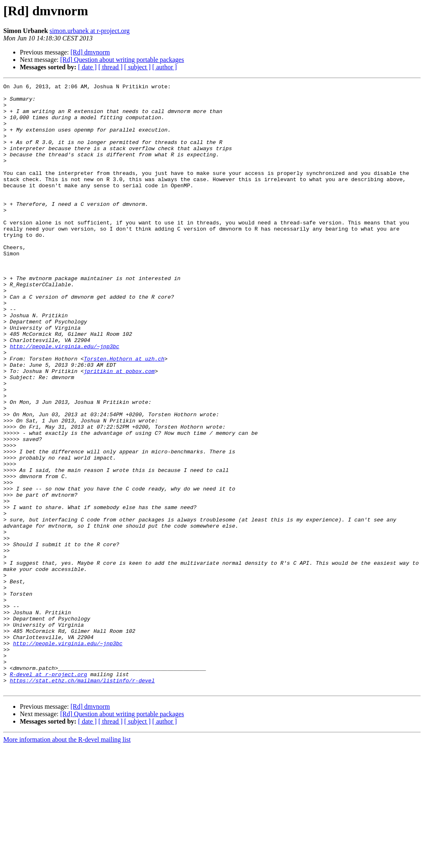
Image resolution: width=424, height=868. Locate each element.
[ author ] (165, 67)
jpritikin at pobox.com (119, 429)
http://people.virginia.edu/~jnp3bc (65, 399)
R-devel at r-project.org (49, 793)
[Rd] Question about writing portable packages (122, 60)
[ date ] (87, 67)
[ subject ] (137, 67)
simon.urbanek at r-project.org (90, 31)
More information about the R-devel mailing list (67, 861)
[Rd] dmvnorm (90, 52)
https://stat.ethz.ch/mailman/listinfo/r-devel (82, 800)
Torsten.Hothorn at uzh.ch (124, 414)
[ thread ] (110, 67)
